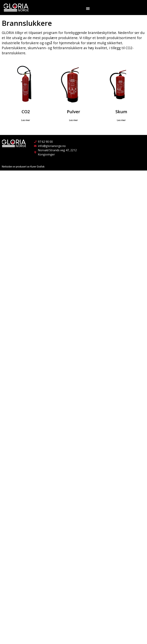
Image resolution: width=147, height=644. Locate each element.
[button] (88, 9)
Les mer (26, 120)
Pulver (73, 112)
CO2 (26, 112)
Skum (121, 112)
